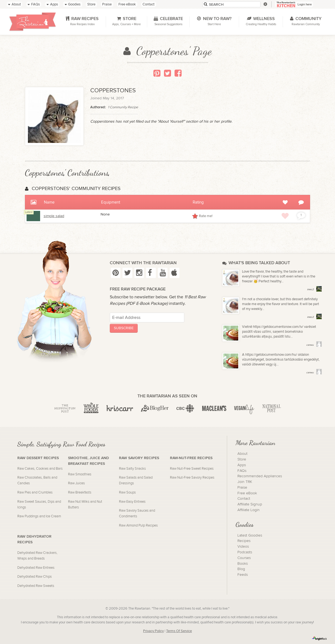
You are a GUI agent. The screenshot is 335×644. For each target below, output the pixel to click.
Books (243, 564)
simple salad (54, 216)
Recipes (244, 541)
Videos (243, 547)
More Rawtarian (255, 443)
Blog (241, 569)
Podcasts (245, 552)
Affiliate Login (249, 510)
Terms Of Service (179, 631)
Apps (242, 465)
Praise (242, 488)
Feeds (243, 575)
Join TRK (245, 482)
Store (242, 459)
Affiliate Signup (250, 504)
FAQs (242, 471)
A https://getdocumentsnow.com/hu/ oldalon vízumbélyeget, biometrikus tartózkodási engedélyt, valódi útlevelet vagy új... (281, 360)
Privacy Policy (153, 631)
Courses (244, 558)
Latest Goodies (250, 535)
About (242, 454)
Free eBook (247, 493)
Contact (244, 499)
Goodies (244, 524)
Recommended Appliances (260, 476)
